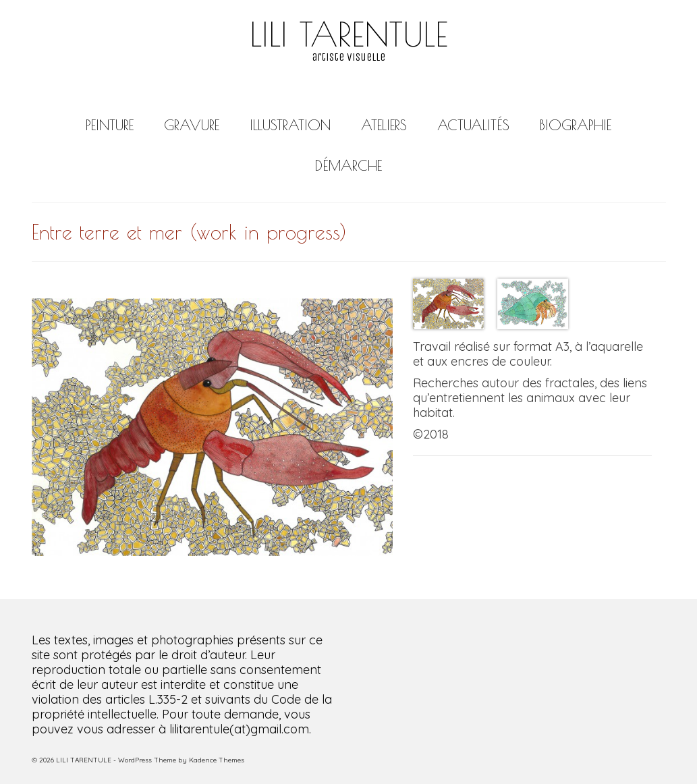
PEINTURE (110, 125)
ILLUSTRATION (290, 125)
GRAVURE (192, 125)
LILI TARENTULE (349, 34)
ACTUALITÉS (473, 125)
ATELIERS (384, 125)
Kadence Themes (217, 760)
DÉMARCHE (348, 165)
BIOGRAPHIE (576, 125)
